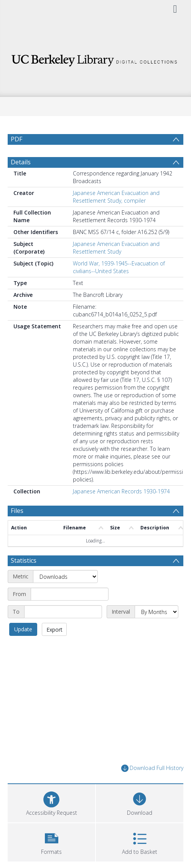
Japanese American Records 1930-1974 (121, 510)
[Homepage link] (96, 58)
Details (21, 180)
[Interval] (156, 630)
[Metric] (65, 595)
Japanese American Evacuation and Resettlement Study (116, 266)
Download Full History (152, 787)
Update (23, 648)
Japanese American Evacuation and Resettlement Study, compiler (116, 215)
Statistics (24, 579)
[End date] (63, 630)
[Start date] (70, 613)
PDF (16, 139)
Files (17, 529)
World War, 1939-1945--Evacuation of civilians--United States (119, 286)
